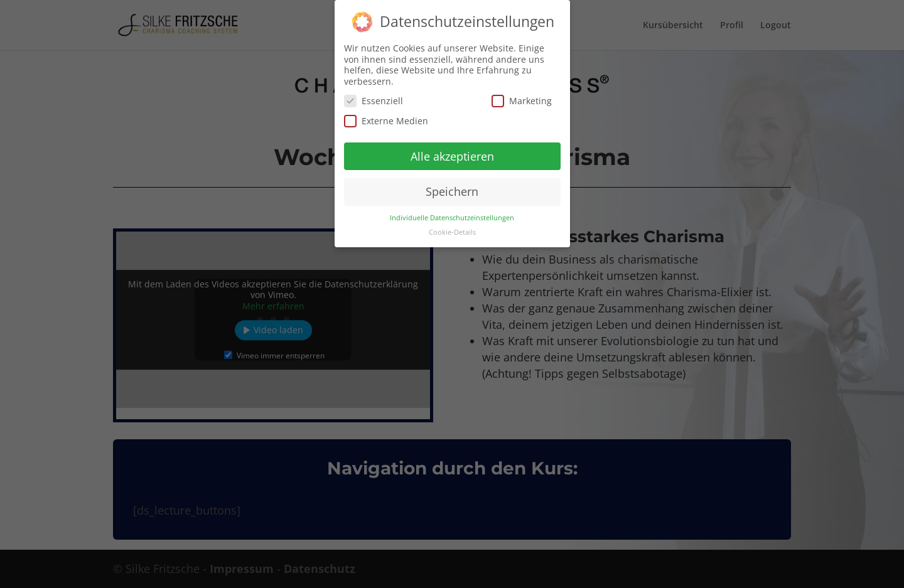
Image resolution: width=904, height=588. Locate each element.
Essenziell (374, 98)
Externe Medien (386, 118)
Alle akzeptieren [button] (452, 152)
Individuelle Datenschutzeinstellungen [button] (452, 215)
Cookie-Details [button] (452, 229)
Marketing (522, 98)
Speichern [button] (452, 188)
